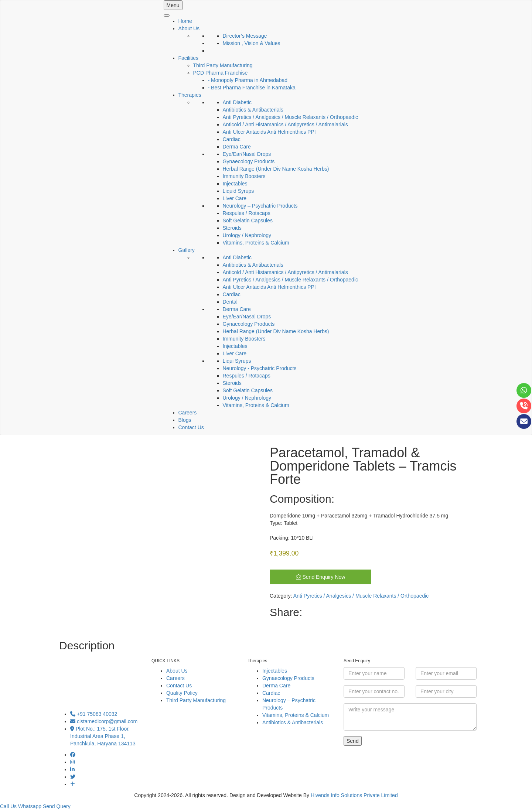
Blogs (185, 420)
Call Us (8, 806)
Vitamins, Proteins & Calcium (256, 243)
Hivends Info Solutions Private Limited (354, 795)
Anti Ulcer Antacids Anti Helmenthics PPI (269, 132)
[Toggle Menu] (167, 16)
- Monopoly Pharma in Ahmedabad (248, 80)
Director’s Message (245, 36)
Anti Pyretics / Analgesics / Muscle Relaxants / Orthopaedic (291, 117)
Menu (173, 5)
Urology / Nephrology (247, 235)
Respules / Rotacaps (247, 213)
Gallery (187, 250)
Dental (230, 302)
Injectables (235, 184)
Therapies (190, 95)
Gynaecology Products (249, 161)
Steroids (232, 228)
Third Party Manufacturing (223, 65)
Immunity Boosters (244, 176)
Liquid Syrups (238, 191)
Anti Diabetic (237, 102)
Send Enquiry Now (321, 577)
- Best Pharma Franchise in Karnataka (252, 88)
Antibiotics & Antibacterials (253, 110)
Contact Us (191, 427)
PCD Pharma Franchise (221, 73)
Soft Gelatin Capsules (248, 221)
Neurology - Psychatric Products (260, 368)
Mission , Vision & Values (252, 43)
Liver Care (235, 198)
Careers (188, 413)
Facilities (188, 58)
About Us (189, 28)
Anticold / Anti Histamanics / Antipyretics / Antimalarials (285, 124)
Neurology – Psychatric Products (260, 206)
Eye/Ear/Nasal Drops (247, 154)
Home (185, 21)
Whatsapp (30, 806)
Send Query (57, 806)
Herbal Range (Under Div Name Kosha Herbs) (276, 169)
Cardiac (232, 139)
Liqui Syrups (237, 361)
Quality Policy (182, 693)
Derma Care (237, 147)
